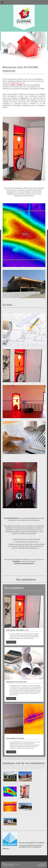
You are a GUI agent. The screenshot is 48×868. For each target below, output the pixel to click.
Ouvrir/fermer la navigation (24, 2)
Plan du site (16, 864)
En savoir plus (11, 642)
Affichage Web (41, 865)
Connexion (43, 864)
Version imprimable (8, 864)
